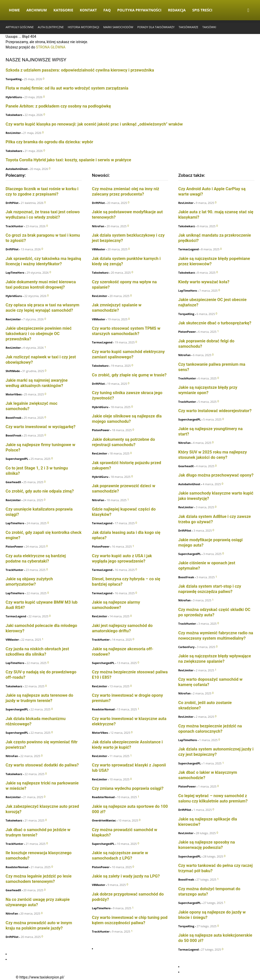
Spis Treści (202, 10)
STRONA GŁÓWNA (51, 47)
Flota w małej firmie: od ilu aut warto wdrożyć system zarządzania (67, 88)
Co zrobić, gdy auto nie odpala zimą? (40, 491)
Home (14, 10)
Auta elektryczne (51, 27)
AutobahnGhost (17, 169)
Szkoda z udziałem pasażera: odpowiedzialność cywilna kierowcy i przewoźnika (80, 70)
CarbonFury (186, 647)
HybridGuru (14, 97)
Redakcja (177, 10)
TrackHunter (14, 226)
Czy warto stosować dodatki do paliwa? (42, 765)
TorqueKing (14, 79)
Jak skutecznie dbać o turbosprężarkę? (215, 323)
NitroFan (12, 756)
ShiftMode (13, 371)
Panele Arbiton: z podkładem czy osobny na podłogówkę (58, 106)
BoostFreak (13, 418)
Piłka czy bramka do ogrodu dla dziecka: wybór (49, 142)
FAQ (107, 10)
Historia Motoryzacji (84, 27)
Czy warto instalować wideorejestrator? (215, 411)
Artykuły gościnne (20, 27)
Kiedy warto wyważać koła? (204, 282)
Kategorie (63, 10)
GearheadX (13, 482)
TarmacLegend (16, 616)
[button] (248, 11)
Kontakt (88, 10)
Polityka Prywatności (139, 10)
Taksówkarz (14, 115)
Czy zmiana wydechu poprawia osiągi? (128, 788)
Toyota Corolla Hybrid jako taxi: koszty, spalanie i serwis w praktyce (68, 160)
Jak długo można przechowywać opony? (216, 475)
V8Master (12, 640)
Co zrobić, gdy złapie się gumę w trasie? (129, 375)
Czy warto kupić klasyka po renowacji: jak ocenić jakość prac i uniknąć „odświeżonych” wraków (94, 124)
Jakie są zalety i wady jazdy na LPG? (126, 876)
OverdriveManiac (104, 820)
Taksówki (209, 27)
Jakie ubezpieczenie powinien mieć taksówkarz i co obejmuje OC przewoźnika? (39, 334)
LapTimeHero (15, 273)
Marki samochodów (118, 27)
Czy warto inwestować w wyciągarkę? (40, 427)
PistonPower (14, 546)
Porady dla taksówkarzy (156, 27)
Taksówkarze (189, 27)
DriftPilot (12, 203)
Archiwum (37, 10)
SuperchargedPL (17, 459)
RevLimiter (13, 133)
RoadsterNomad (17, 867)
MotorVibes (14, 394)
